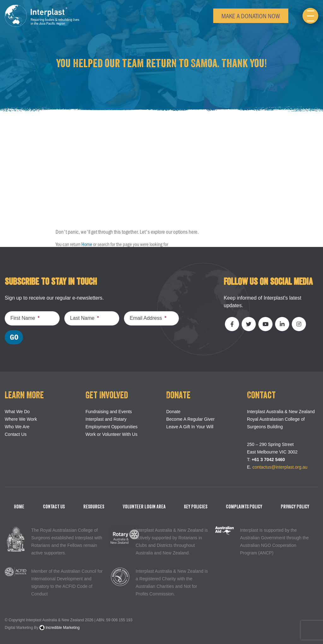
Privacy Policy (295, 507)
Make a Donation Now (251, 16)
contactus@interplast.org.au (280, 467)
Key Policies (196, 507)
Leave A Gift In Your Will (190, 427)
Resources (94, 507)
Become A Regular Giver (190, 419)
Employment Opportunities (112, 427)
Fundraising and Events (109, 412)
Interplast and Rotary (106, 419)
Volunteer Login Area (144, 507)
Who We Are (17, 427)
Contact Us (16, 434)
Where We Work (21, 419)
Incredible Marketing (59, 628)
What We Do (17, 412)
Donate (173, 412)
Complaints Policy (244, 507)
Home (87, 244)
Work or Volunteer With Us (112, 434)
